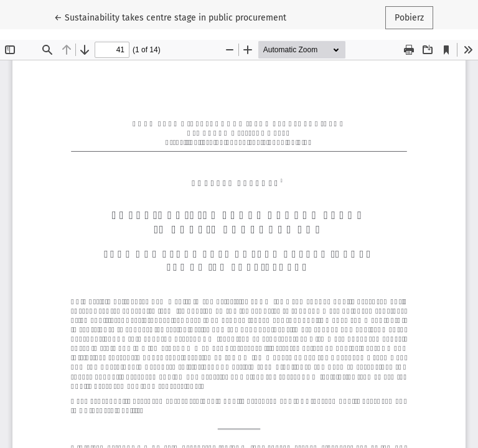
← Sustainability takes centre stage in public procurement (170, 17)
